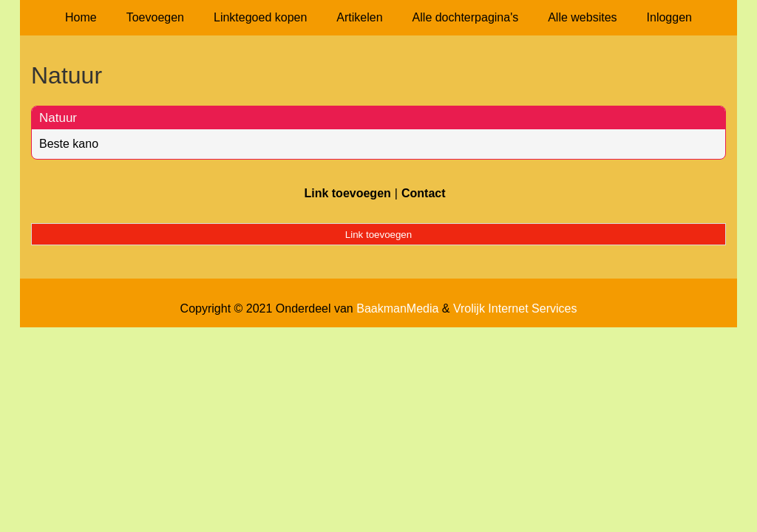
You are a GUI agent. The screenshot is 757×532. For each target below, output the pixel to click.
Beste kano (69, 144)
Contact (424, 193)
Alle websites (582, 17)
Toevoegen (155, 17)
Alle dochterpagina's (466, 17)
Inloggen (669, 17)
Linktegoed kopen (260, 17)
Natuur (58, 118)
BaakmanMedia (397, 308)
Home (81, 17)
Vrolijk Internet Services (515, 308)
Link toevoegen (347, 193)
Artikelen (359, 17)
